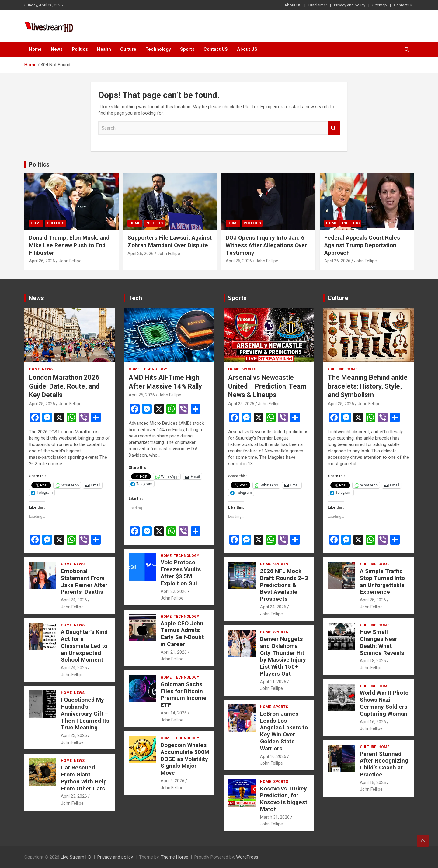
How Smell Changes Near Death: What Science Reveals (382, 642)
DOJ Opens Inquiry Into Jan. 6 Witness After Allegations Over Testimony (266, 245)
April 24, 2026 (74, 600)
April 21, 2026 (174, 652)
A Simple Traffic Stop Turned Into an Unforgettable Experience (382, 581)
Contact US (404, 5)
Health (104, 49)
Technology (158, 49)
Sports (187, 49)
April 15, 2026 (373, 783)
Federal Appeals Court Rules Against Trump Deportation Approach (362, 245)
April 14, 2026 (174, 713)
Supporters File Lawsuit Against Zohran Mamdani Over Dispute (170, 241)
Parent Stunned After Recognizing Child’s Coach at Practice (384, 764)
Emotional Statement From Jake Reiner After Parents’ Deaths (84, 581)
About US (293, 5)
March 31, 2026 (275, 817)
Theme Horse (175, 857)
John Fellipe (70, 261)
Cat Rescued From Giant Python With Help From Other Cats (84, 778)
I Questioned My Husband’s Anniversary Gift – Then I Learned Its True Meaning (85, 714)
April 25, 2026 (42, 404)
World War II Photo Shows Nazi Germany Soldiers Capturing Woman (384, 703)
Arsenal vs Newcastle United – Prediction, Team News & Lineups (267, 386)
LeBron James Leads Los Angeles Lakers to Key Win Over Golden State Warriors (284, 731)
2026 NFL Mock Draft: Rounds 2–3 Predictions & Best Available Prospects (284, 585)
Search (334, 128)
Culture (128, 49)
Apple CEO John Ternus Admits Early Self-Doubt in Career (182, 634)
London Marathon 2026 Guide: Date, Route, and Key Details (64, 386)
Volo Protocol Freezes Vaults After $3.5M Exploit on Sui (181, 573)
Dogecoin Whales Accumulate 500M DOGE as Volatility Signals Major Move (185, 759)
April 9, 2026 (172, 781)
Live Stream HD (76, 857)
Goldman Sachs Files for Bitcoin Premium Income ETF (184, 695)
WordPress (247, 857)
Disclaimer (318, 5)
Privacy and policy (350, 5)
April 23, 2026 (74, 735)
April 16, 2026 (373, 722)
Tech (135, 298)
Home (35, 49)
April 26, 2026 (42, 261)
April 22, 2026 (174, 591)
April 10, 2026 (273, 756)
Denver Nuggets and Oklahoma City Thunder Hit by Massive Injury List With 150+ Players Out (283, 656)
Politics (80, 49)
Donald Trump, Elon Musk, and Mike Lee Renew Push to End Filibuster (69, 245)
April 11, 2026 (273, 682)
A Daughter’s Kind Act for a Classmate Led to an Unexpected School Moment (84, 646)
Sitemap (380, 5)
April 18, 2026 (373, 661)
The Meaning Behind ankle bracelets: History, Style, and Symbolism (368, 386)
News (57, 49)
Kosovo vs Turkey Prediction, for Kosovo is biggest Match (284, 799)
